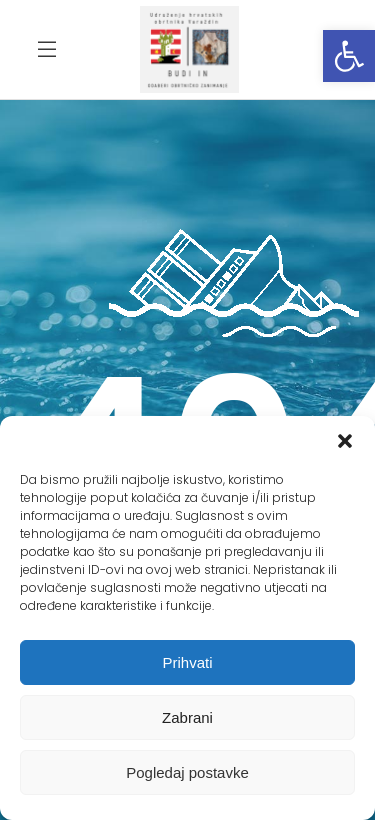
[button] (349, 56)
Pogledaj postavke (187, 772)
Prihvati (187, 662)
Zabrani (187, 717)
